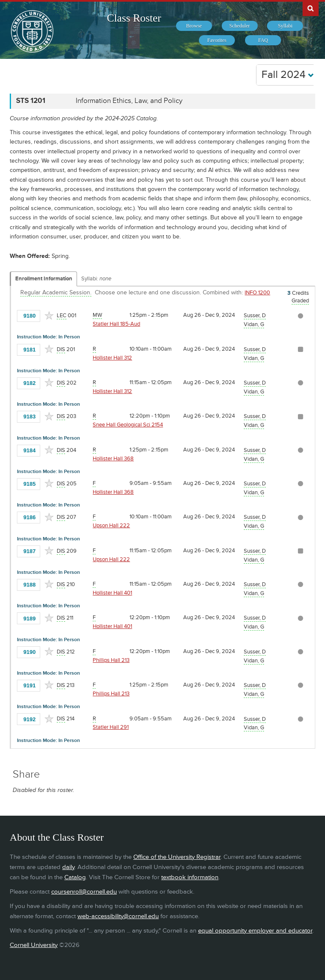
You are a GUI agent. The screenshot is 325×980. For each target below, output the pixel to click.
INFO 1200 (257, 293)
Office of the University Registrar (177, 857)
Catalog (75, 877)
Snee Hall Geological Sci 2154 (128, 425)
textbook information (190, 877)
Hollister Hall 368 (113, 459)
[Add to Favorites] (49, 316)
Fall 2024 (288, 75)
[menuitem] (194, 26)
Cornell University (34, 945)
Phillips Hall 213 (111, 660)
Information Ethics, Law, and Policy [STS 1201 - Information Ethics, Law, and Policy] (129, 101)
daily (68, 867)
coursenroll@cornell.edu (84, 892)
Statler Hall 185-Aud (116, 324)
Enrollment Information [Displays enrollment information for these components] (44, 279)
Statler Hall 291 (111, 727)
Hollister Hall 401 (112, 593)
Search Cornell (311, 8)
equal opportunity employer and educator (255, 931)
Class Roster (134, 18)
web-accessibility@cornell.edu (118, 916)
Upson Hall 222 (111, 526)
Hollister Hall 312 (112, 358)
